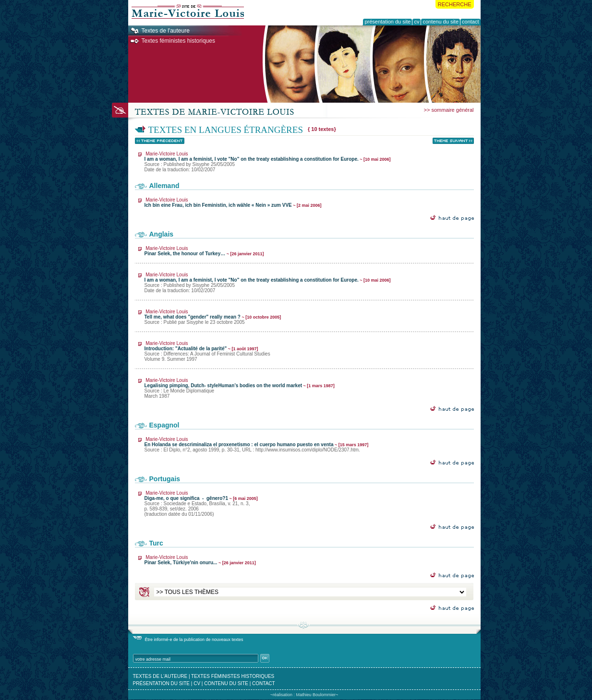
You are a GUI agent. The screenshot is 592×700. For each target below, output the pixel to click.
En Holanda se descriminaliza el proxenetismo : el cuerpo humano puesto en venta (257, 445)
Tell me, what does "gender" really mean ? (213, 317)
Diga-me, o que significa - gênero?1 (201, 504)
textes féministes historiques (233, 676)
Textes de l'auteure (166, 31)
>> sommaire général (449, 110)
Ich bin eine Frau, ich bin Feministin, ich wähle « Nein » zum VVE (233, 202)
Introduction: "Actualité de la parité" (207, 351)
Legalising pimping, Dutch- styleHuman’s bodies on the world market (240, 388)
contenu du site (226, 683)
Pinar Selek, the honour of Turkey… (204, 251)
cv (197, 683)
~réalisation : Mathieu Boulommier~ (304, 695)
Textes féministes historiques (178, 41)
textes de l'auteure (160, 676)
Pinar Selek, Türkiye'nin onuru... (200, 560)
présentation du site (162, 683)
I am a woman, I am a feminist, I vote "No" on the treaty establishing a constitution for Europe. (268, 162)
